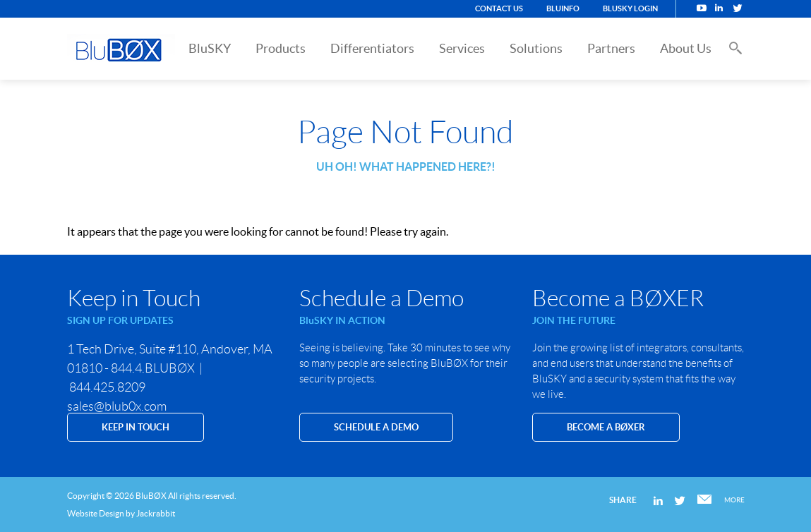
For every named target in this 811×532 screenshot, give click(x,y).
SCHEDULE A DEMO (376, 427)
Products (281, 48)
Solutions (536, 48)
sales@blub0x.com (117, 406)
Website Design (96, 513)
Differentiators (372, 48)
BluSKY (210, 48)
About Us (686, 48)
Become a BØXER (606, 427)
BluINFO (563, 8)
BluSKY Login (630, 8)
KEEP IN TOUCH (136, 427)
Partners (611, 48)
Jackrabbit (156, 513)
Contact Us (499, 8)
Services (462, 48)
